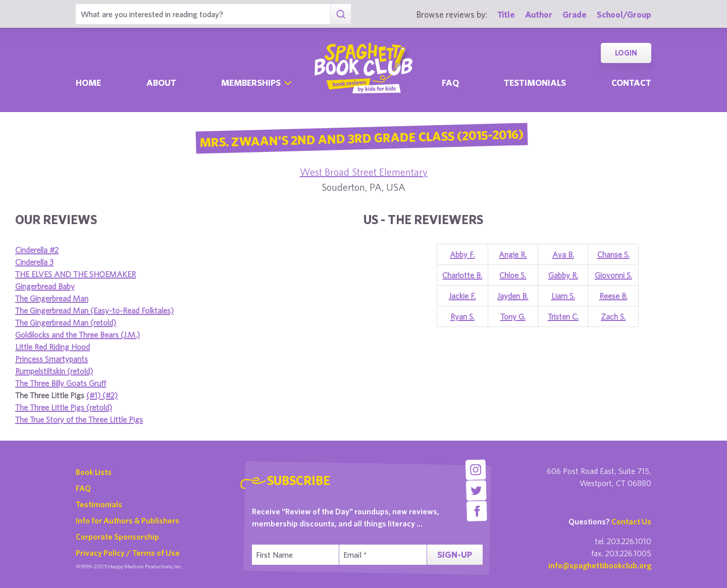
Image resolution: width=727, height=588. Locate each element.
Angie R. (513, 254)
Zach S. (613, 316)
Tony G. (513, 316)
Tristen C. (563, 316)
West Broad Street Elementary (364, 172)
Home (88, 83)
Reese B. (613, 296)
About (161, 83)
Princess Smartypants (51, 359)
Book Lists (94, 472)
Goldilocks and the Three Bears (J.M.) (77, 335)
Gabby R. (563, 275)
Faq (450, 83)
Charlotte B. (462, 275)
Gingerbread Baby (45, 286)
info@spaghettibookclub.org (600, 565)
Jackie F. (462, 296)
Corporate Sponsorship (117, 537)
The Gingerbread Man (52, 298)
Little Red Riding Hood (53, 347)
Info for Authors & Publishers (127, 520)
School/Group (624, 14)
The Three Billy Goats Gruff (61, 383)
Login (626, 53)
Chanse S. (613, 254)
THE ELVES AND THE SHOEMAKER (75, 274)
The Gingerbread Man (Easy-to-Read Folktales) (94, 310)
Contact (631, 83)
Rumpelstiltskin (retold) (54, 371)
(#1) (94, 395)
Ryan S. (462, 316)
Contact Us (631, 521)
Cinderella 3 (34, 262)
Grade (575, 14)
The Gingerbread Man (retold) (66, 323)
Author (539, 14)
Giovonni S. (613, 275)
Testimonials (535, 83)
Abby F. (462, 254)
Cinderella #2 (37, 250)
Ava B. (563, 254)
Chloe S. (513, 275)
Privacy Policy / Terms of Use (128, 553)
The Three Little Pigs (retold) (64, 407)
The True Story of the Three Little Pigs (79, 419)
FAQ (83, 488)
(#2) (110, 395)
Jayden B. (513, 296)
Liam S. (563, 296)
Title (506, 14)
